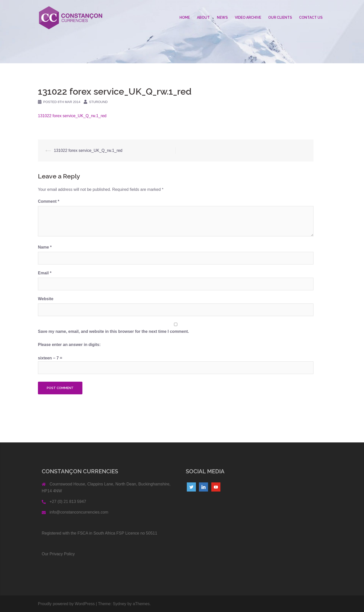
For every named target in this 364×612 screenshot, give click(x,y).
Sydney (119, 604)
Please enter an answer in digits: (69, 345)
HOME (185, 17)
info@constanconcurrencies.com (79, 512)
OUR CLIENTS (280, 17)
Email (45, 273)
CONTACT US (311, 17)
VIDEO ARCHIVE (248, 17)
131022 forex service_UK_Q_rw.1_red (72, 116)
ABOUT (203, 17)
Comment (49, 201)
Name (45, 247)
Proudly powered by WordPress (66, 604)
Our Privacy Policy (58, 554)
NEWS (222, 17)
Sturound (98, 102)
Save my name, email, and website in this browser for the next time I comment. (113, 331)
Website (46, 299)
